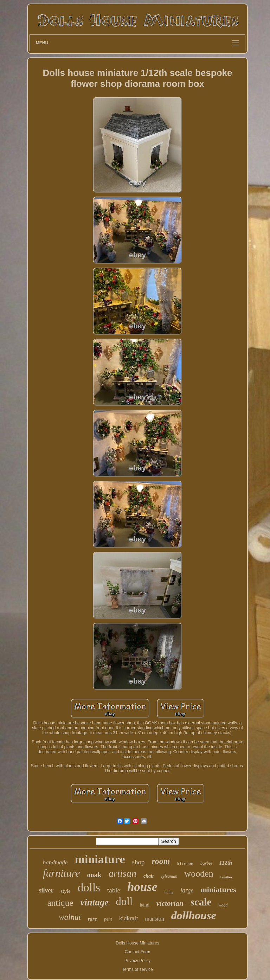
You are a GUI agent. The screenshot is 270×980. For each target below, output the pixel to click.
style (65, 891)
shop (139, 862)
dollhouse (194, 915)
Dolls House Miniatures (137, 943)
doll (124, 901)
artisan (123, 873)
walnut (70, 917)
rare (92, 919)
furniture (62, 873)
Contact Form (138, 952)
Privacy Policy (138, 961)
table (114, 890)
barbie (206, 863)
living (169, 892)
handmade (55, 862)
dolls (89, 888)
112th (226, 863)
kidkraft (129, 918)
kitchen (185, 864)
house (142, 887)
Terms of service (137, 969)
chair (149, 876)
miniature (100, 859)
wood (223, 905)
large (187, 890)
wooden (199, 874)
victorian (170, 903)
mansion (155, 919)
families (226, 877)
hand (144, 905)
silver (46, 890)
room (161, 861)
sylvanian (169, 876)
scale (201, 902)
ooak (94, 875)
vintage (94, 902)
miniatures (218, 889)
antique (60, 903)
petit (108, 919)
